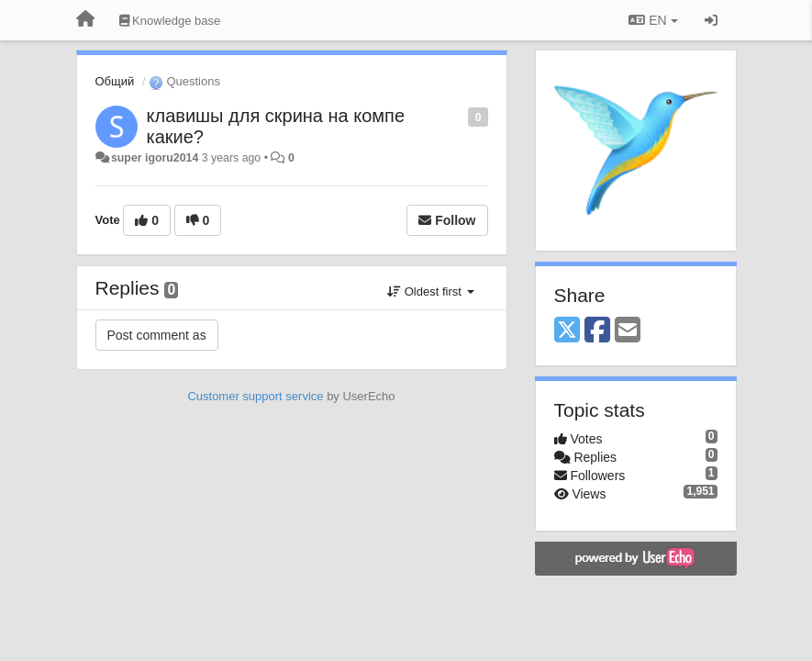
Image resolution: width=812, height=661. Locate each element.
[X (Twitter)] (567, 331)
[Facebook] (597, 331)
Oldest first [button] (430, 291)
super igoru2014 (155, 158)
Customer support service (255, 396)
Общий (115, 81)
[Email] (628, 331)
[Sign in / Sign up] (711, 20)
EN (653, 20)
